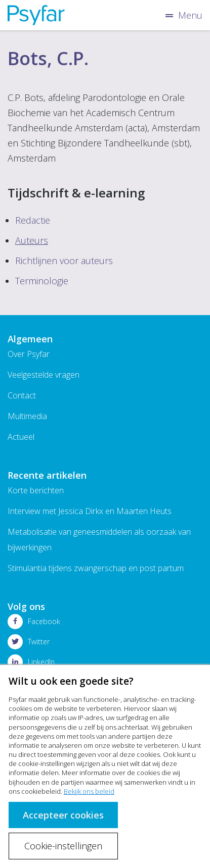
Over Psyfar (29, 354)
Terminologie (42, 281)
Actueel (21, 437)
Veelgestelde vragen (44, 375)
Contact (22, 395)
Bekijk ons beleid (89, 791)
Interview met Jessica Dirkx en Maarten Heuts (90, 511)
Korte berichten (36, 490)
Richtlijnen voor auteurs (64, 261)
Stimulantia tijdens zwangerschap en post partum (96, 568)
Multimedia (27, 416)
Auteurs (32, 240)
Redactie (33, 220)
